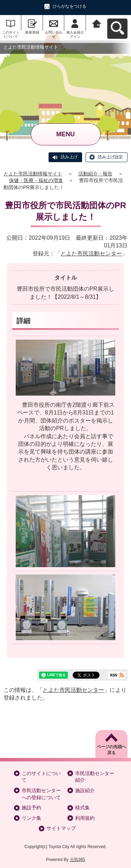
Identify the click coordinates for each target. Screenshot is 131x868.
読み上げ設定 (110, 157)
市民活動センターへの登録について (41, 794)
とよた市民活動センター (91, 254)
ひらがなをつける (70, 6)
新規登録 (32, 32)
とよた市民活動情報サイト (33, 174)
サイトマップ (61, 828)
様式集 (82, 808)
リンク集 (31, 818)
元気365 (78, 860)
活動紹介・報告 (95, 174)
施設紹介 (85, 790)
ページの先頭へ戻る (111, 750)
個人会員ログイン (75, 34)
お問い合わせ (54, 34)
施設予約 (31, 808)
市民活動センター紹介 (95, 777)
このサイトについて (11, 34)
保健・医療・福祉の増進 (36, 180)
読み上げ (69, 157)
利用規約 (85, 818)
